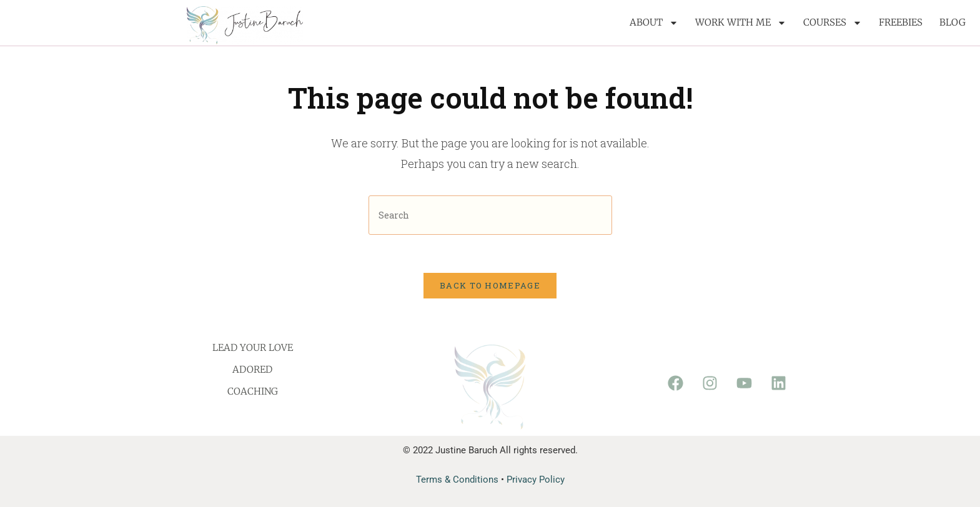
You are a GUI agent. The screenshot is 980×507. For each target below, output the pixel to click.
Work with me (741, 23)
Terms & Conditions (457, 480)
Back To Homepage (490, 285)
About (654, 23)
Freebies (901, 22)
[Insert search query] (490, 215)
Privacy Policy (536, 480)
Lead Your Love (253, 347)
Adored (252, 369)
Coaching (253, 391)
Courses (833, 23)
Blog (953, 22)
